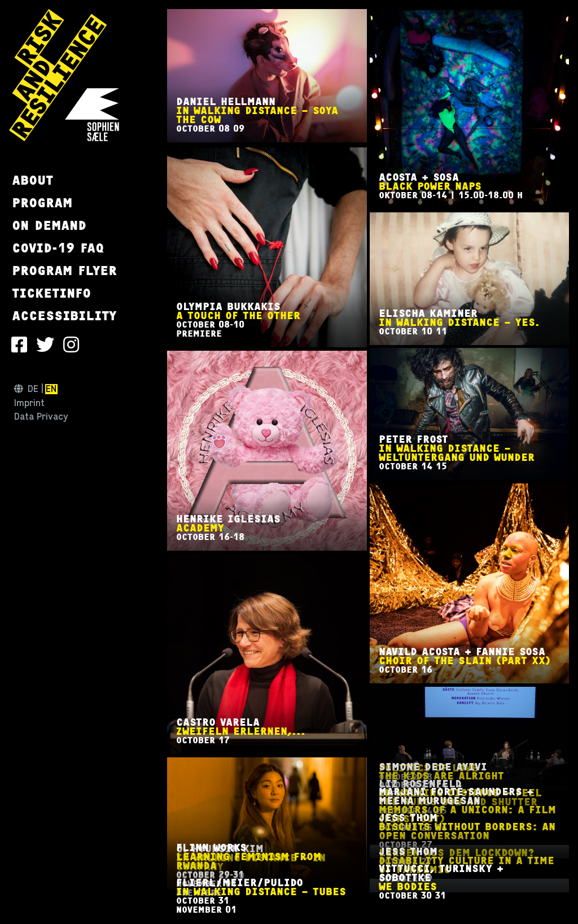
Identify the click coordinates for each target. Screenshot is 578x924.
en (51, 389)
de (33, 389)
